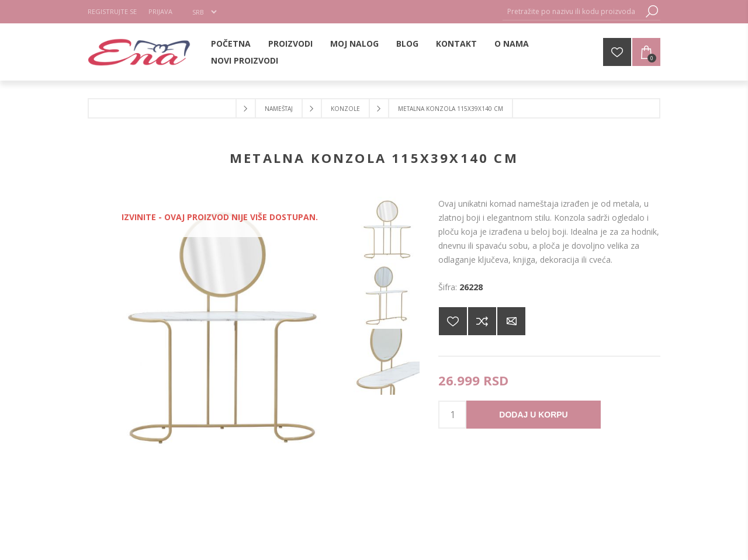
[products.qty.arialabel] (452, 415)
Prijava (160, 11)
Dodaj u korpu (533, 415)
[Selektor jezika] (204, 12)
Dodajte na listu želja (453, 321)
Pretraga (652, 11)
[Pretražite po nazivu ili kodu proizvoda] (573, 11)
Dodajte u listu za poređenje (482, 321)
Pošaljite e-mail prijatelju (511, 321)
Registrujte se (112, 11)
